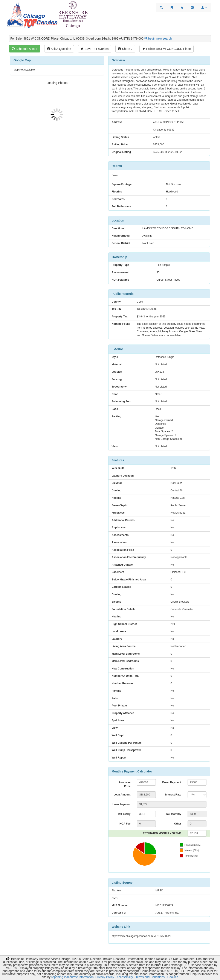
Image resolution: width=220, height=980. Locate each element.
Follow (167, 49)
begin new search (160, 38)
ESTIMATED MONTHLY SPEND (162, 833)
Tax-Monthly (173, 814)
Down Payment (172, 782)
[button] (204, 8)
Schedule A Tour (25, 49)
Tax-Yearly (124, 814)
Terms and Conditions (150, 977)
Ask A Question (59, 49)
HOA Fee (125, 824)
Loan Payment (122, 804)
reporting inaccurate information (73, 977)
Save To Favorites (95, 49)
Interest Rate (173, 795)
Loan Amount (122, 795)
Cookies (173, 977)
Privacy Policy (105, 977)
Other (178, 824)
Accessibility (125, 977)
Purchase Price (125, 784)
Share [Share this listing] (125, 49)
